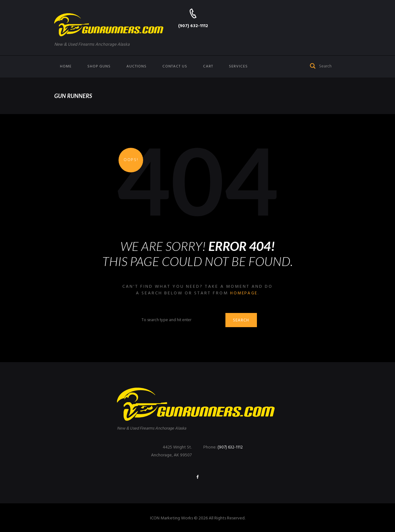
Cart (208, 66)
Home (66, 66)
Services (238, 66)
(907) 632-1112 (193, 26)
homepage (244, 293)
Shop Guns (99, 66)
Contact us (175, 66)
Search (242, 321)
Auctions (137, 66)
